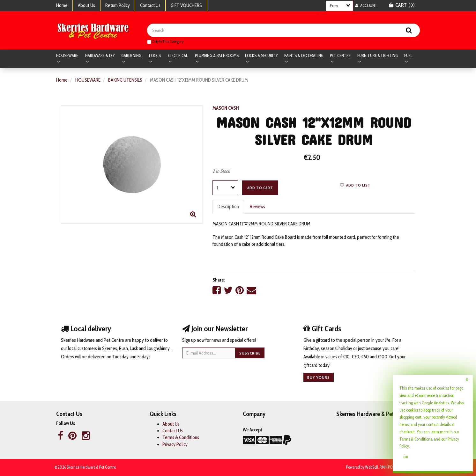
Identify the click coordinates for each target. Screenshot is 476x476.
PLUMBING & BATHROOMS (217, 55)
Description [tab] (228, 207)
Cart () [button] (402, 5)
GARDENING (131, 55)
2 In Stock (221, 171)
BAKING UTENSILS (125, 80)
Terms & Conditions (181, 437)
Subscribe (250, 353)
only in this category (165, 41)
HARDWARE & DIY (100, 55)
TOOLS (155, 55)
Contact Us (150, 5)
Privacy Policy (175, 444)
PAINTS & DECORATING (304, 55)
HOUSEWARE (67, 55)
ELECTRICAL (178, 55)
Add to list (355, 185)
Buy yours (319, 377)
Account (366, 5)
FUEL (408, 55)
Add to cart (260, 188)
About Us (86, 5)
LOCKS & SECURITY (261, 55)
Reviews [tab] (257, 207)
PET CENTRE (340, 55)
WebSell (372, 467)
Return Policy (118, 5)
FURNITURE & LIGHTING (378, 55)
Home (62, 5)
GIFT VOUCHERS (186, 5)
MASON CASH (226, 108)
